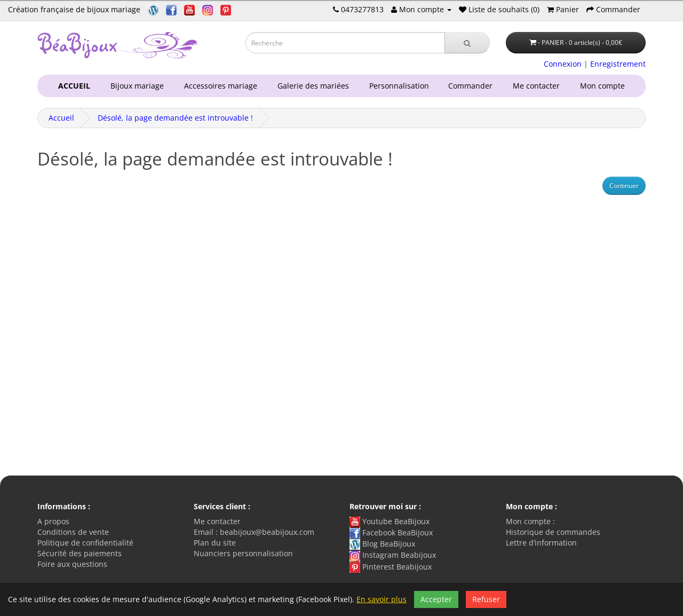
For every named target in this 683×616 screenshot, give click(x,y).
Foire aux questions (72, 564)
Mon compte (605, 86)
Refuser (486, 599)
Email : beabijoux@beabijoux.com (254, 532)
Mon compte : (530, 521)
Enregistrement (618, 64)
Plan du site (215, 543)
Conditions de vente (73, 532)
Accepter (436, 599)
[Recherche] (467, 43)
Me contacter (538, 86)
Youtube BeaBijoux (390, 521)
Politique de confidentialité (85, 543)
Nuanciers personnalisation (243, 553)
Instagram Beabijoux (393, 555)
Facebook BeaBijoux (391, 532)
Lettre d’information (541, 543)
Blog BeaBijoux (382, 544)
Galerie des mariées (311, 86)
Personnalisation (397, 86)
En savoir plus (382, 599)
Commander (472, 86)
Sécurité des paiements (80, 553)
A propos (53, 521)
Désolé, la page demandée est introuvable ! (175, 118)
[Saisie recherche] (345, 43)
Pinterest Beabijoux (391, 567)
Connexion (563, 64)
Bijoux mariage (135, 86)
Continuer (624, 185)
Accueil (61, 118)
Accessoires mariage (219, 86)
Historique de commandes (553, 532)
